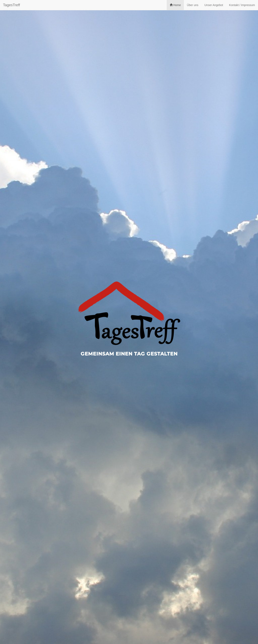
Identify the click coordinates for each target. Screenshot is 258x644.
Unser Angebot (214, 5)
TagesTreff (11, 5)
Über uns (193, 5)
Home (175, 5)
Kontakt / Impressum (242, 5)
